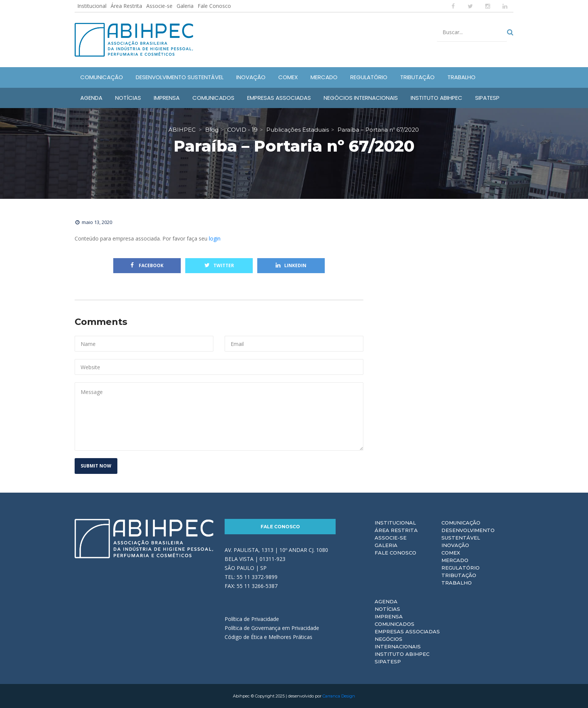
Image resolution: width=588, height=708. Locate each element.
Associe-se (159, 6)
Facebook (147, 265)
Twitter (219, 265)
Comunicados (394, 624)
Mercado (455, 560)
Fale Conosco (214, 6)
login (215, 238)
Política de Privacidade (252, 619)
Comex (451, 553)
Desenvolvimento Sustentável (468, 534)
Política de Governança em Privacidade (272, 628)
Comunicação (461, 523)
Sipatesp (388, 661)
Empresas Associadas (407, 631)
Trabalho (457, 583)
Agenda (386, 601)
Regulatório (460, 568)
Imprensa (389, 616)
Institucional (92, 6)
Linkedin (291, 265)
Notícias (387, 609)
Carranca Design (339, 696)
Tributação (459, 575)
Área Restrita (126, 6)
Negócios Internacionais (398, 643)
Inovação (455, 545)
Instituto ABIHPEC (402, 654)
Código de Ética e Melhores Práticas (268, 637)
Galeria (185, 6)
